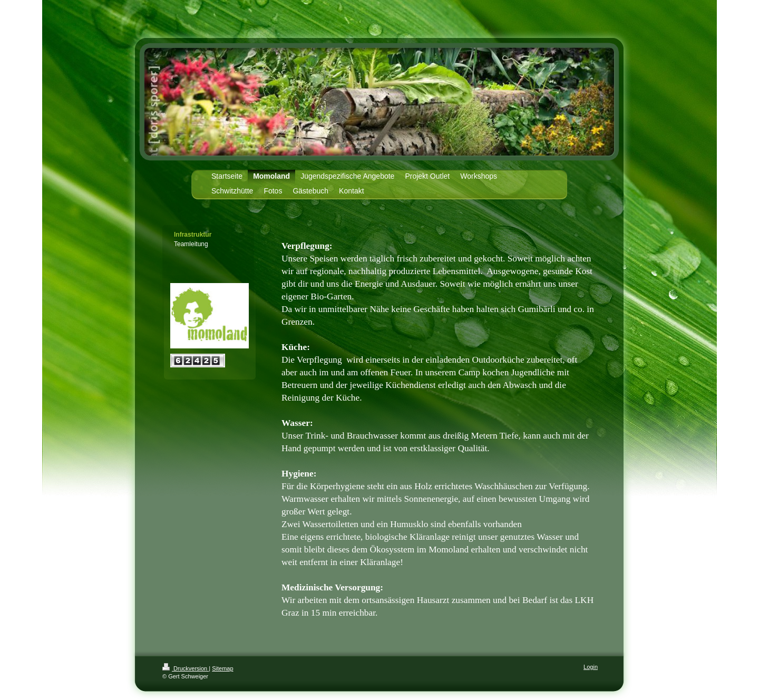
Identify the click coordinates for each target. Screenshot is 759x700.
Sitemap (222, 668)
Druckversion (186, 668)
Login (591, 667)
